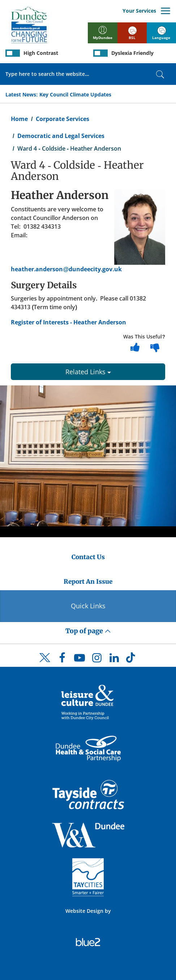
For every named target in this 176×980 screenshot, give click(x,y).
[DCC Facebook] (62, 660)
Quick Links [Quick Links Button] (88, 606)
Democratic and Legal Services (61, 136)
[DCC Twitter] (45, 664)
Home (19, 119)
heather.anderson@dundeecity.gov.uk (66, 269)
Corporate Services (63, 119)
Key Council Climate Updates (75, 94)
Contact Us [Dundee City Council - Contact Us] (88, 557)
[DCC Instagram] (97, 660)
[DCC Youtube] (80, 660)
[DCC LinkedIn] (114, 660)
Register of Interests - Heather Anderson (68, 322)
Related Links (88, 372)
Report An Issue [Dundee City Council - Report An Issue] (88, 582)
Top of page (88, 631)
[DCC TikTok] (132, 660)
